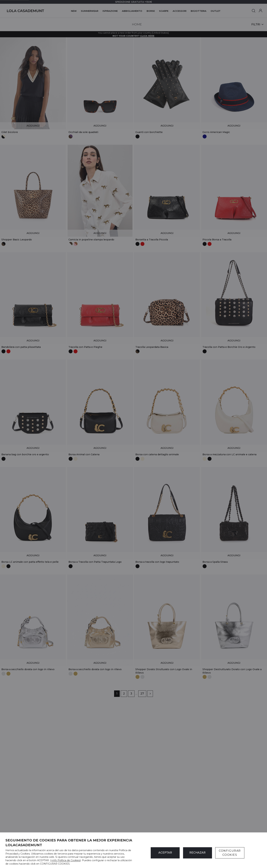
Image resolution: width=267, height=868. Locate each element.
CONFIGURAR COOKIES (230, 853)
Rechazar (197, 853)
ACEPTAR (165, 853)
